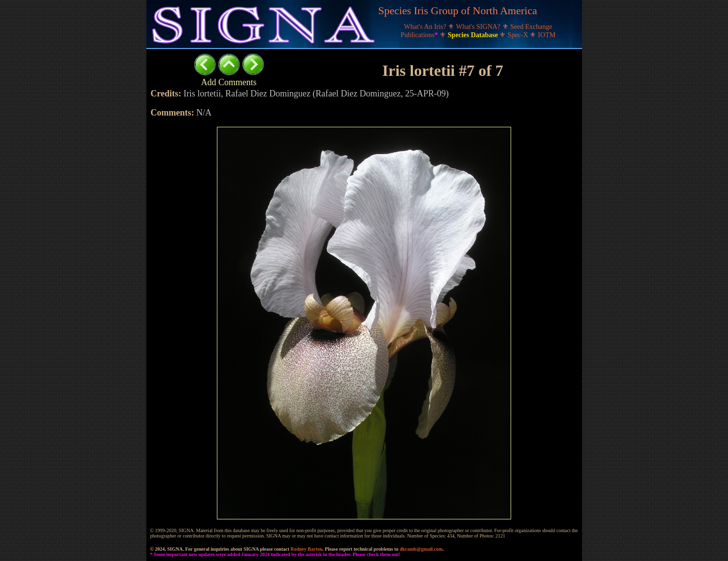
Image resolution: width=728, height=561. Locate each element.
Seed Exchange (531, 27)
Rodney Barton (306, 549)
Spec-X (519, 35)
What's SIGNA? (479, 27)
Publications (420, 35)
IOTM (547, 35)
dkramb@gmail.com (421, 549)
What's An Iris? (426, 27)
